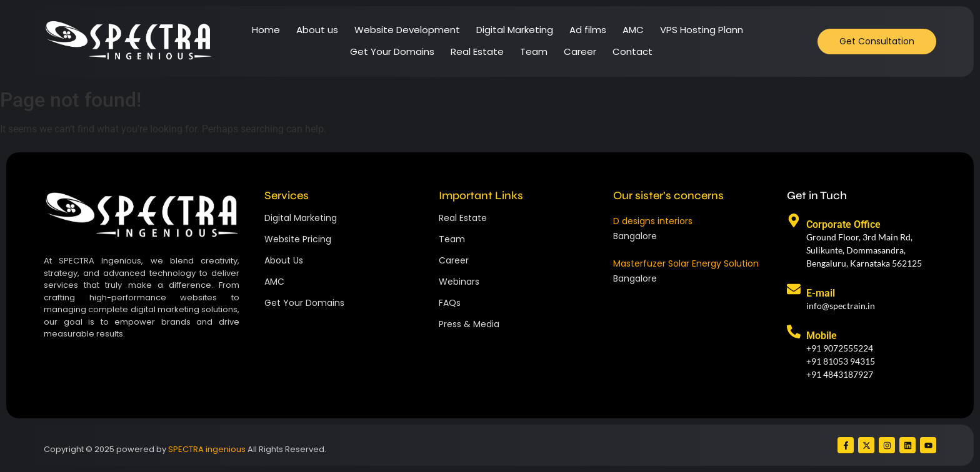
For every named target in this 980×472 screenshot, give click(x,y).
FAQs (450, 303)
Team (534, 52)
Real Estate (477, 52)
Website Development (407, 30)
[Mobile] (794, 333)
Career (580, 52)
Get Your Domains (392, 52)
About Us (284, 260)
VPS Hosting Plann (702, 30)
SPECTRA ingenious (207, 449)
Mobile (822, 336)
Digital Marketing (515, 30)
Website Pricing (298, 239)
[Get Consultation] (877, 42)
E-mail (821, 293)
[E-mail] (794, 290)
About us (317, 30)
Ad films (588, 30)
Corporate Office (843, 224)
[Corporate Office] (794, 222)
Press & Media (469, 324)
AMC (633, 30)
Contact (632, 52)
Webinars (459, 282)
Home (266, 30)
